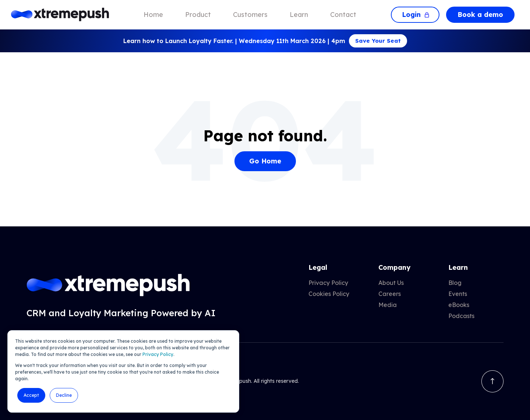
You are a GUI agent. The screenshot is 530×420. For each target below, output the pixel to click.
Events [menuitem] (458, 294)
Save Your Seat (378, 41)
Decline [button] (64, 395)
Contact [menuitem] (343, 15)
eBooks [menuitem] (459, 305)
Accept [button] (31, 395)
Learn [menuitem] (299, 15)
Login (415, 15)
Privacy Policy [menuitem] (328, 283)
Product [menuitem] (198, 15)
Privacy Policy (158, 354)
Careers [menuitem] (390, 294)
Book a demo (480, 15)
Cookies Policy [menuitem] (329, 294)
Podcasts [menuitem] (461, 316)
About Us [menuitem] (391, 283)
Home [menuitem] (153, 15)
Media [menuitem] (388, 305)
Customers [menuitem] (250, 15)
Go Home (265, 161)
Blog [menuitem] (455, 283)
